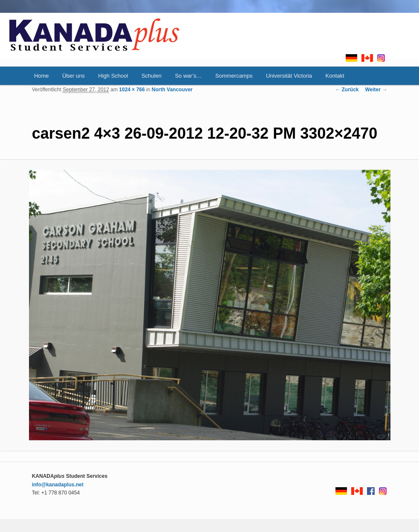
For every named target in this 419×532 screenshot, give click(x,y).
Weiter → (376, 90)
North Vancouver (172, 90)
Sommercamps (234, 76)
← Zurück (347, 90)
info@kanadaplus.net (58, 485)
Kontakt (335, 76)
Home (42, 76)
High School (113, 76)
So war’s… (188, 76)
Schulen (152, 76)
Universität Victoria (289, 76)
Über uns (74, 76)
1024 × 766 (132, 90)
